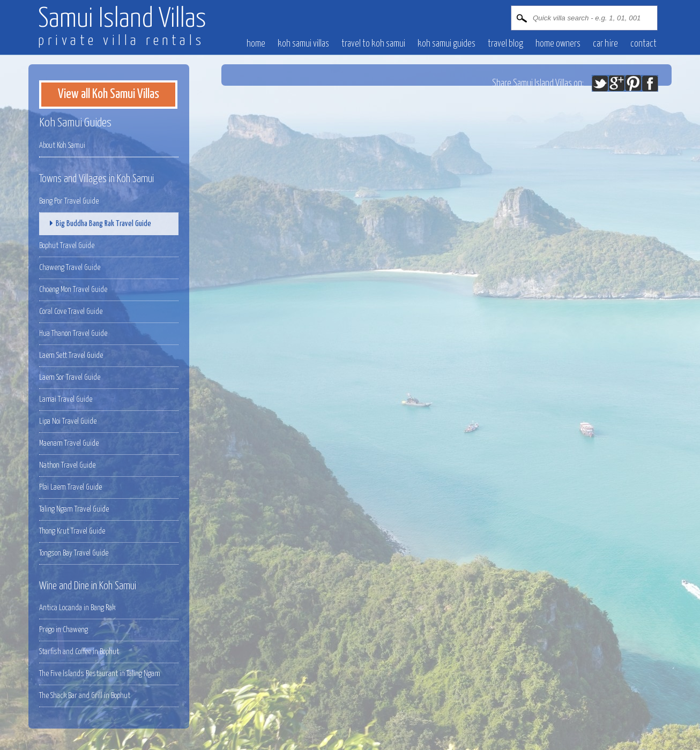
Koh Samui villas (303, 44)
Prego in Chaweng (64, 630)
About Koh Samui (62, 145)
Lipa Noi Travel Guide (68, 421)
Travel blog (505, 44)
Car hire (605, 44)
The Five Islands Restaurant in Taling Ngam (100, 674)
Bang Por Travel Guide (69, 201)
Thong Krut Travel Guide (72, 531)
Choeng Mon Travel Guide (73, 290)
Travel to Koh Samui (373, 44)
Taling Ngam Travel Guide (74, 509)
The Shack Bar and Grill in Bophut (85, 696)
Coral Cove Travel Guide (71, 312)
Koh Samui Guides (446, 44)
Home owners (558, 44)
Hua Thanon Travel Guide (73, 333)
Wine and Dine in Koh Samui (88, 586)
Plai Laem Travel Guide (70, 487)
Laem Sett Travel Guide (71, 355)
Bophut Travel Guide (67, 246)
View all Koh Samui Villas (109, 94)
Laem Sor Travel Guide (70, 377)
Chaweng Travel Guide (70, 268)
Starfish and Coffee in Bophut (79, 652)
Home (256, 44)
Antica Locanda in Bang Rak (77, 608)
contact (643, 44)
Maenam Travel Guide (69, 443)
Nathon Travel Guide (67, 465)
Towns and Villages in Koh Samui (96, 179)
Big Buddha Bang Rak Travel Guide (98, 223)
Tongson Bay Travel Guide (74, 553)
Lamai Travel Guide (66, 399)
